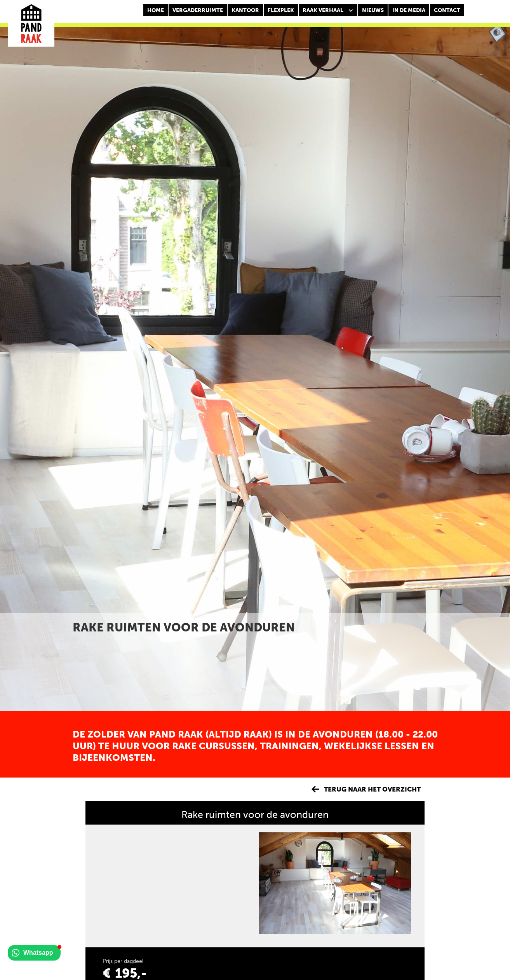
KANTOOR (245, 10)
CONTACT (447, 10)
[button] (328, 10)
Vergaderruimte (198, 10)
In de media (409, 10)
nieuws (373, 10)
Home (156, 10)
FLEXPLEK (281, 10)
